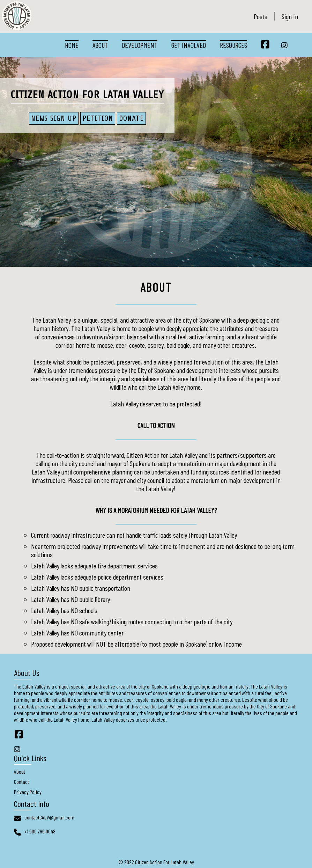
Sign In (290, 16)
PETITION (98, 118)
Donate (131, 118)
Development (140, 45)
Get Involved (189, 45)
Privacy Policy (28, 792)
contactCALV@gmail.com (49, 817)
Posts (261, 16)
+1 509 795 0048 (40, 831)
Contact (21, 782)
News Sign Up (54, 118)
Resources (233, 45)
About (100, 45)
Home (72, 45)
